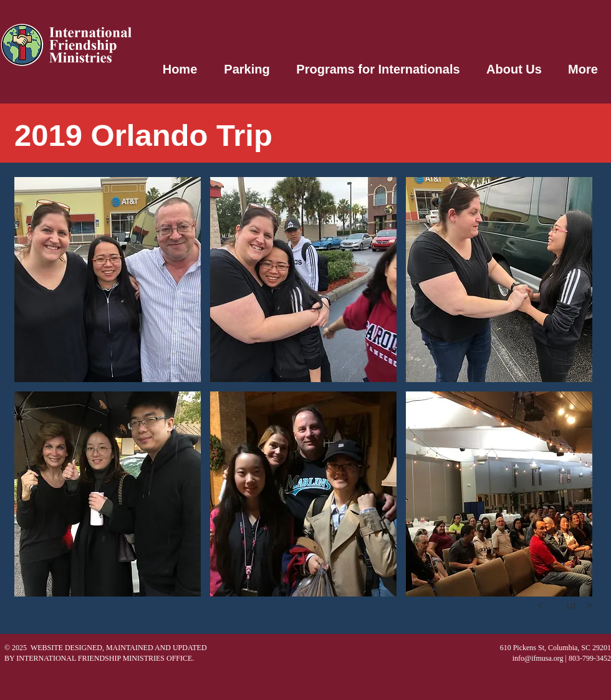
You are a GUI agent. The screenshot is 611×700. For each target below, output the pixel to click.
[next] (589, 605)
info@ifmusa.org (538, 658)
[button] (108, 280)
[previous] (539, 605)
